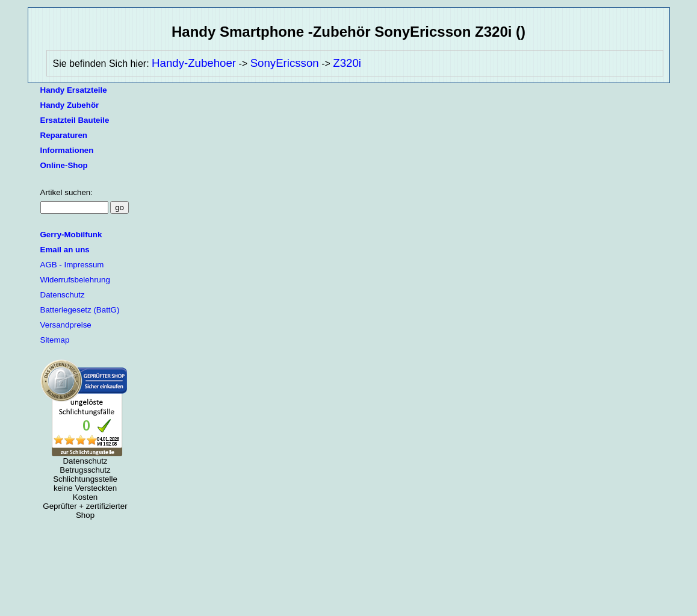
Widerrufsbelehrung (75, 280)
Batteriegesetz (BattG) (80, 310)
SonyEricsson (285, 63)
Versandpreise (66, 325)
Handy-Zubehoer (194, 63)
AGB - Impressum (72, 265)
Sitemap (55, 340)
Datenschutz (63, 295)
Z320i (347, 63)
